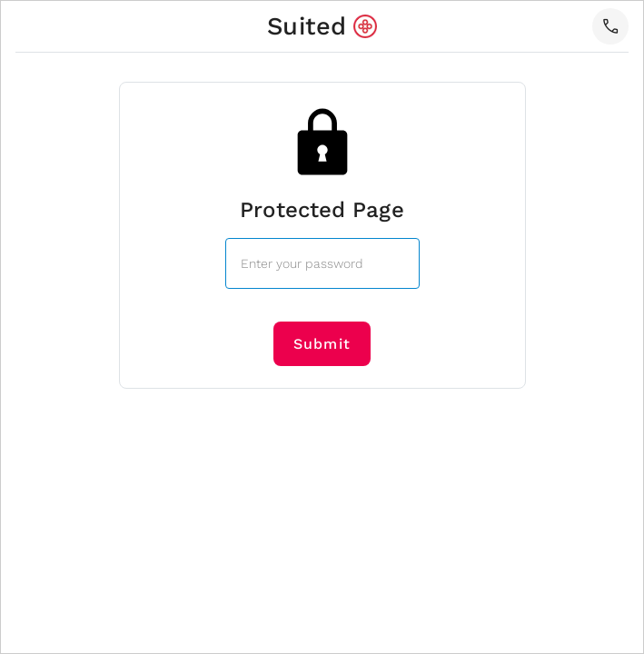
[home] (322, 26)
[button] (610, 26)
